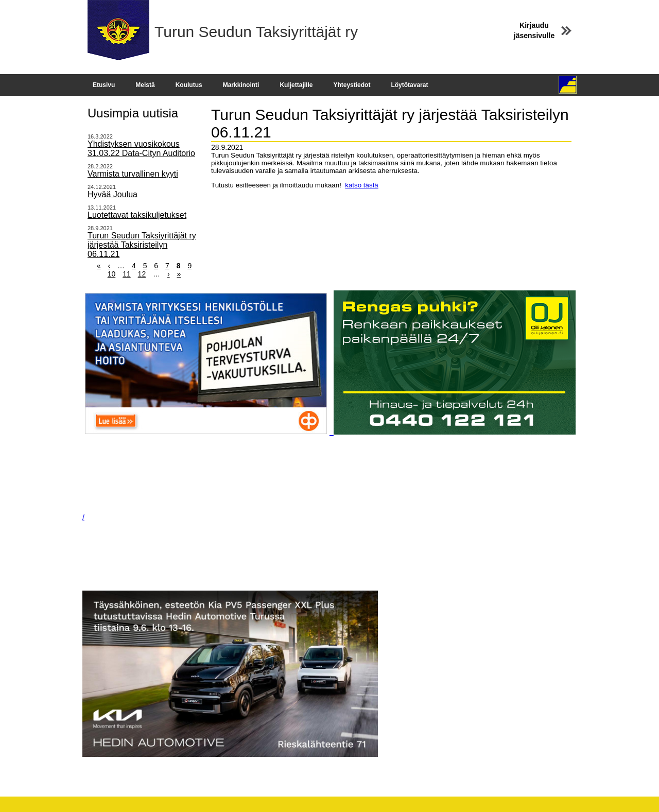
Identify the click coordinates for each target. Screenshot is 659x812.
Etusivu (104, 85)
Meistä (145, 85)
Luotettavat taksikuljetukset (137, 215)
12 (142, 274)
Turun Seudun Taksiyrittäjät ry (256, 32)
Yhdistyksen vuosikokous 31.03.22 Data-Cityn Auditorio (141, 149)
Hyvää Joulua (112, 194)
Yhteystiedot (352, 85)
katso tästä (361, 185)
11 (127, 274)
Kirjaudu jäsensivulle (534, 30)
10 (112, 274)
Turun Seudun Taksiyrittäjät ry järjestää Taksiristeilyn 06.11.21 (142, 245)
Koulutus (189, 85)
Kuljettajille (296, 85)
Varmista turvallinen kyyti (133, 174)
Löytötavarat (409, 85)
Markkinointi (241, 85)
